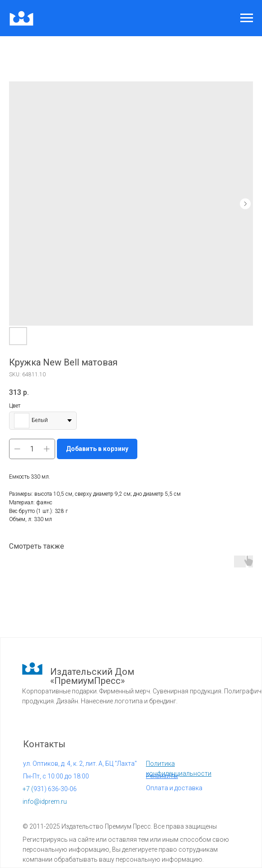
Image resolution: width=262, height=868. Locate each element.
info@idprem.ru (45, 802)
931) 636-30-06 (50, 789)
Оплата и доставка (174, 788)
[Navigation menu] (247, 18)
